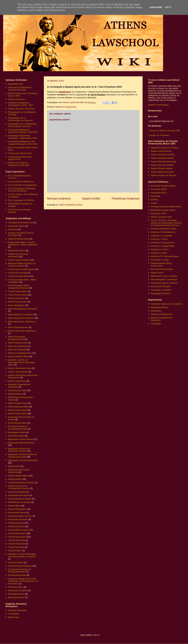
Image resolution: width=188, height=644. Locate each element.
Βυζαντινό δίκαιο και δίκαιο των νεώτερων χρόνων (22, 265)
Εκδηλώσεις (156, 311)
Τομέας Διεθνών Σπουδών (162, 172)
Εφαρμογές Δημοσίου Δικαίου (21, 443)
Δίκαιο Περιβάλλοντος (18, 343)
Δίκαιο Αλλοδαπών (16, 298)
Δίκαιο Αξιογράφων (17, 305)
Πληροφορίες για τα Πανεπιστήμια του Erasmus (20, 119)
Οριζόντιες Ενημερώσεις (66, 107)
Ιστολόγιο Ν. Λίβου (159, 253)
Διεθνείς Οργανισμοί (17, 381)
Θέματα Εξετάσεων (17, 99)
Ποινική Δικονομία (16, 523)
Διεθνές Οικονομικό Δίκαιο (20, 368)
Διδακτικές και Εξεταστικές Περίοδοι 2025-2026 (20, 89)
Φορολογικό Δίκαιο (16, 597)
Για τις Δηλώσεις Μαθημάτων (21, 182)
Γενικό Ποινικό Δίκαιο (17, 295)
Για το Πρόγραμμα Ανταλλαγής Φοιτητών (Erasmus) (22, 190)
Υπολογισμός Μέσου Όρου (20, 153)
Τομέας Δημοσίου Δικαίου (162, 165)
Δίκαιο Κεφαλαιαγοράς (18, 327)
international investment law (21, 223)
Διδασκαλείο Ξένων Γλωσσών (164, 276)
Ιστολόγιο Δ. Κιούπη (160, 249)
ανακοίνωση (65, 92)
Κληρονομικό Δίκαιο (17, 492)
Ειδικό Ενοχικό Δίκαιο (18, 410)
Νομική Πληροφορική (18, 509)
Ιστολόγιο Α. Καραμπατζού (162, 246)
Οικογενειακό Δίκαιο (17, 513)
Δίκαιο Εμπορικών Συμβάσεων (22, 322)
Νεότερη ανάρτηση (59, 199)
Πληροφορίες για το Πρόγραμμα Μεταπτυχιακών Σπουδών (22, 125)
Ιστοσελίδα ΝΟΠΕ (159, 189)
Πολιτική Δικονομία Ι (17, 533)
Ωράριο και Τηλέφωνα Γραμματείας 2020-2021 (19, 164)
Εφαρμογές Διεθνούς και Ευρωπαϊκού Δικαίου (19, 450)
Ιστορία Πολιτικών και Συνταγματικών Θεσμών (19, 487)
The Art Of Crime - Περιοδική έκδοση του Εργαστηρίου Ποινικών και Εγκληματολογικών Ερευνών (166, 223)
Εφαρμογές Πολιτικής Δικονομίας (23, 460)
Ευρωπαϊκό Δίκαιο (16, 436)
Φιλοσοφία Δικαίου (16, 594)
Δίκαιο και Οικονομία (17, 350)
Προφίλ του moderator (159, 135)
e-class (154, 203)
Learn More (156, 7)
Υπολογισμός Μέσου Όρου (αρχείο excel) (20, 158)
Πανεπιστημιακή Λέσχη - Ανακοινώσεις (162, 264)
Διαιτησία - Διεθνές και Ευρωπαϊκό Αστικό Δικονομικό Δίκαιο (22, 362)
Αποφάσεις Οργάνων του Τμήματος (166, 304)
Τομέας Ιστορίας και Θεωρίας (164, 175)
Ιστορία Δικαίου (15, 479)
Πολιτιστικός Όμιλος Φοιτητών (164, 283)
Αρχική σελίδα (91, 199)
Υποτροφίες (156, 324)
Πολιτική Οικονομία (17, 544)
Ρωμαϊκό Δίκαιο (15, 551)
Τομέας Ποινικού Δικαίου (162, 168)
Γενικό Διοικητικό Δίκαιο (18, 276)
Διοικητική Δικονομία (17, 390)
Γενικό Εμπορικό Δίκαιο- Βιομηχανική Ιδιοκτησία (19, 287)
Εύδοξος (154, 200)
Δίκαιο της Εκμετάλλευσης (20, 353)
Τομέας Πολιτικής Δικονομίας (163, 162)
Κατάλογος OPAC (159, 213)
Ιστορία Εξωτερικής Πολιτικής (21, 482)
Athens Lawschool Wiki (161, 217)
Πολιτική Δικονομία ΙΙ (17, 537)
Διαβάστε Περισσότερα (158, 105)
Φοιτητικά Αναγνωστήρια (162, 269)
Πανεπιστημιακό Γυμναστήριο (164, 279)
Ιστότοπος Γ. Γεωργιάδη (161, 236)
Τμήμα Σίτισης (157, 273)
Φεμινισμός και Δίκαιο (18, 590)
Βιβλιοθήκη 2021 (16, 84)
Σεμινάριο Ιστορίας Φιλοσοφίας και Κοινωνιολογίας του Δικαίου (22, 555)
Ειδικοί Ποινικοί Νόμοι (18, 403)
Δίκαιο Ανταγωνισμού (18, 302)
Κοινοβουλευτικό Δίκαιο (18, 495)
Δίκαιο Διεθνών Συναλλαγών (21, 314)
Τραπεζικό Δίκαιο (16, 587)
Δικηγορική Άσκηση (159, 307)
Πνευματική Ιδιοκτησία (18, 519)
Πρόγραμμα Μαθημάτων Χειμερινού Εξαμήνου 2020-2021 (23, 131)
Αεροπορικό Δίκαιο (16, 226)
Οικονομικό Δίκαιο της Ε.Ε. (20, 516)
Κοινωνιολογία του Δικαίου (20, 499)
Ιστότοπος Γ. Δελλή (159, 239)
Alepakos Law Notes (17, 610)
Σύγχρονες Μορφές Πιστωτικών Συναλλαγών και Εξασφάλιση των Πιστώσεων (23, 581)
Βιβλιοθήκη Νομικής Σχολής (163, 210)
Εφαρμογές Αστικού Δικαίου (20, 439)
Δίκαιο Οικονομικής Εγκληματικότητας (17, 338)
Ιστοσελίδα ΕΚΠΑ (158, 193)
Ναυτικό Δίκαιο (15, 506)
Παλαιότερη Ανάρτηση (126, 199)
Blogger (104, 635)
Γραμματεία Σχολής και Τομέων (164, 148)
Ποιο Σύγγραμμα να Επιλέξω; (21, 200)
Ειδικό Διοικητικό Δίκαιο (18, 407)
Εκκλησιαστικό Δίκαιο (18, 423)
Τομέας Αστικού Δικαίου (161, 151)
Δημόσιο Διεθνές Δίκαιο (18, 356)
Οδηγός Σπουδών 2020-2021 (21, 109)
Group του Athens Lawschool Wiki (164, 131)
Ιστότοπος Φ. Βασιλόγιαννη (163, 232)
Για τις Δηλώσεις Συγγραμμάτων (22, 185)
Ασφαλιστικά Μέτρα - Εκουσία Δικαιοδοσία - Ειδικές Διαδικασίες (23, 243)
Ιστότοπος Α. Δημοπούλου (162, 243)
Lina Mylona (13, 614)
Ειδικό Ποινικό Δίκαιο (17, 414)
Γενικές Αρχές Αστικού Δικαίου (22, 269)
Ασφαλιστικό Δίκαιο (17, 251)
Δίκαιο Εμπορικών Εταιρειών (21, 318)
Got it (168, 7)
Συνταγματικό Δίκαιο (17, 575)
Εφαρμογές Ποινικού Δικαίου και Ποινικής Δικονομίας (22, 456)
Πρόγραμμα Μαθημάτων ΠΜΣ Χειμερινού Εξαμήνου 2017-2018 (23, 143)
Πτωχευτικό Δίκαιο (16, 547)
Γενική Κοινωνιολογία (18, 273)
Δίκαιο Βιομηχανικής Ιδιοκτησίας (22, 309)
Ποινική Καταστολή (16, 526)
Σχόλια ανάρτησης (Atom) (71, 205)
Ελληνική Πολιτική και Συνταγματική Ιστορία (18, 428)
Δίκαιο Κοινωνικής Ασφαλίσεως (22, 331)
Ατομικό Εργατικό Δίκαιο (19, 260)
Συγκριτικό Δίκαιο (16, 562)
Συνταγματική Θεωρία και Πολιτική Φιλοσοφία (19, 571)
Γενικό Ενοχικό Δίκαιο (18, 291)
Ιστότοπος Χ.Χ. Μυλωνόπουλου (165, 256)
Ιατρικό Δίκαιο (14, 466)
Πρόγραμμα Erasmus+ (161, 293)
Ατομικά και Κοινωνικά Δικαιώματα (18, 255)
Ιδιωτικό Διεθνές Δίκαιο (18, 476)
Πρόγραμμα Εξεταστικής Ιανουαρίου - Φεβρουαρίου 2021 (23, 137)
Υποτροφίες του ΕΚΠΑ (161, 290)
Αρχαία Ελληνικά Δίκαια (19, 239)
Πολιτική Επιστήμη (16, 540)
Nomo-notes (14, 617)
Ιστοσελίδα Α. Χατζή (159, 260)
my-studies (155, 196)
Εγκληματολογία (15, 394)
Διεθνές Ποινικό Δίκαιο (18, 372)
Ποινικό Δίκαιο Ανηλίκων (19, 530)
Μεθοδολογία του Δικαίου (19, 502)
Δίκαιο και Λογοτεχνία (18, 346)
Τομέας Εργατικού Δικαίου (162, 158)
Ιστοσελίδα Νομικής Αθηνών (163, 186)
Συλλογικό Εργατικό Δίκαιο (20, 566)
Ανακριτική (13, 229)
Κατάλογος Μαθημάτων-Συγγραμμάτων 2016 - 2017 (21, 104)
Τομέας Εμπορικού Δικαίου (163, 154)
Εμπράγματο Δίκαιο (17, 432)
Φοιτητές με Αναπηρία (160, 286)
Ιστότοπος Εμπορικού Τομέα (163, 229)
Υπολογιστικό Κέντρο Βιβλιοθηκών (166, 207)
